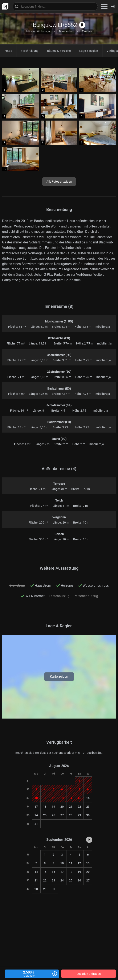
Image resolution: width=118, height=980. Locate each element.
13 (88, 863)
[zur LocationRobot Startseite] (4, 6)
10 (62, 863)
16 (88, 798)
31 (36, 824)
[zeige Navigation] (104, 6)
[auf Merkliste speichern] (82, 25)
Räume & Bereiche (59, 51)
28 (71, 815)
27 (62, 815)
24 (36, 815)
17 (36, 807)
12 (79, 863)
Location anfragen (89, 974)
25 (45, 815)
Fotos (8, 51)
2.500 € (32, 974)
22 (79, 807)
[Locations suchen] (55, 6)
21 (71, 807)
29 (79, 815)
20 (62, 807)
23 (88, 807)
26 (53, 815)
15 (45, 872)
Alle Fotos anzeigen (59, 182)
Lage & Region (89, 51)
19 (53, 807)
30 (88, 815)
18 (45, 807)
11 (71, 863)
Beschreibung (30, 51)
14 (36, 872)
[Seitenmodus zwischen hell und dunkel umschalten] (113, 6)
